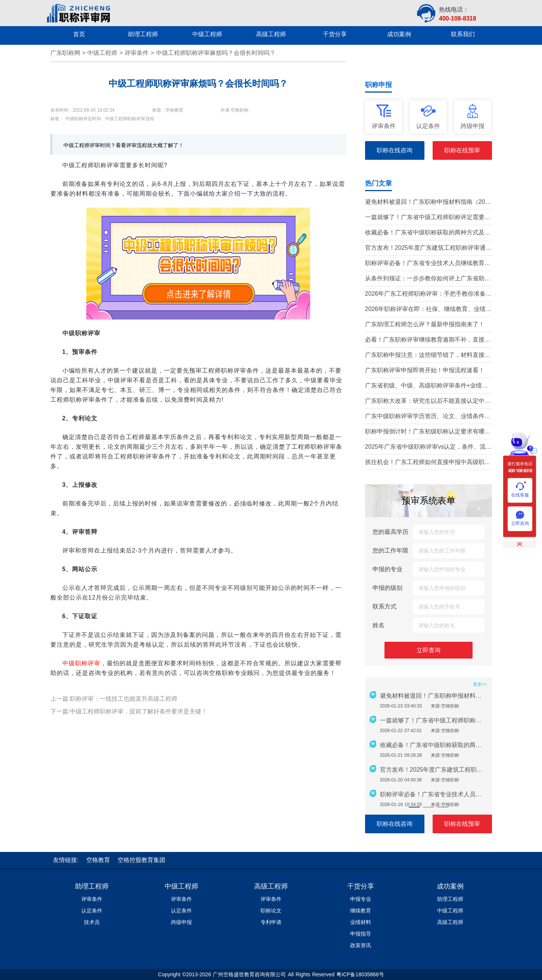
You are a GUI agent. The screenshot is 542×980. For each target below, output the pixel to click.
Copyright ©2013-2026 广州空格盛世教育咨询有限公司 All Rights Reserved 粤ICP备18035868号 (271, 974)
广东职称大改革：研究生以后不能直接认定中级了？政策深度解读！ (428, 402)
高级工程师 (271, 886)
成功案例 (450, 886)
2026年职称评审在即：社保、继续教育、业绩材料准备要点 (429, 310)
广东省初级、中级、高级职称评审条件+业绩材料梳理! (426, 386)
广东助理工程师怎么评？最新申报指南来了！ (425, 324)
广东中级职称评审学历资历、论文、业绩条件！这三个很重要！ (428, 417)
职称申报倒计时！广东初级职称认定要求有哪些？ (425, 432)
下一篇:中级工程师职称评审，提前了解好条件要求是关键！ (129, 711)
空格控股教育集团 (141, 860)
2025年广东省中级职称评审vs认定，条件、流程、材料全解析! (426, 447)
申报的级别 (387, 588)
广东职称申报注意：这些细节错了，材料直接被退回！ (428, 356)
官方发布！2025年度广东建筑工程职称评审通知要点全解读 (429, 248)
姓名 (379, 625)
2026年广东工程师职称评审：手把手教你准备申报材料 (429, 294)
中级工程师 (102, 53)
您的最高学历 (390, 532)
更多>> (480, 684)
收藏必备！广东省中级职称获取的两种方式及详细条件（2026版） (428, 233)
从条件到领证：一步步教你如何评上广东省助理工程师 (428, 279)
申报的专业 (387, 569)
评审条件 (137, 53)
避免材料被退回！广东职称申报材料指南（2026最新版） (429, 203)
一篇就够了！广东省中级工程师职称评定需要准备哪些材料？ (428, 218)
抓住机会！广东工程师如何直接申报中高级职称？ (425, 463)
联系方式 (384, 606)
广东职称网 (65, 53)
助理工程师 (92, 886)
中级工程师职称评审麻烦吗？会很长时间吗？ (216, 53)
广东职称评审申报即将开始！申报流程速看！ (425, 370)
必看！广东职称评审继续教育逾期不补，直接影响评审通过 (428, 340)
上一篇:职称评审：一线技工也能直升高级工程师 (114, 699)
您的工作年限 (390, 550)
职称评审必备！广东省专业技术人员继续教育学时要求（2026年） (428, 264)
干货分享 (361, 886)
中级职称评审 (81, 663)
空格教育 (98, 860)
